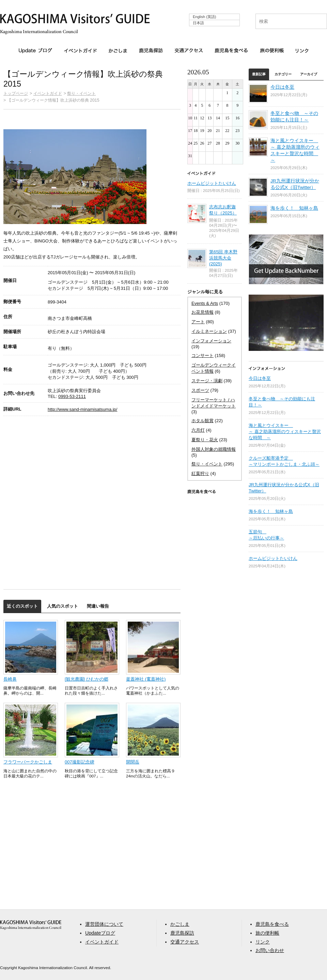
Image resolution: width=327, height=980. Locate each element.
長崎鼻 (10, 679)
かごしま (118, 50)
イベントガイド (80, 50)
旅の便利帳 (272, 50)
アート (198, 322)
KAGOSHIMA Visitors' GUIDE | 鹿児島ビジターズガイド (75, 20)
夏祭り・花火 (205, 440)
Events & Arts (205, 303)
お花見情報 (203, 312)
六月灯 (198, 430)
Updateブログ (35, 51)
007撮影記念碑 (80, 762)
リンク (302, 50)
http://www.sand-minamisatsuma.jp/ (82, 409)
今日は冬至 (282, 87)
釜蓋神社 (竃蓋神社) (146, 679)
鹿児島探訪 (151, 50)
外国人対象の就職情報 (214, 449)
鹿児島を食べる (231, 50)
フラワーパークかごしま (28, 762)
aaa (31, 925)
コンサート (203, 355)
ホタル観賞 (203, 421)
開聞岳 (133, 762)
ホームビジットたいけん (212, 183)
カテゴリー (283, 74)
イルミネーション (209, 331)
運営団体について (104, 924)
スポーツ (200, 390)
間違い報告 (98, 606)
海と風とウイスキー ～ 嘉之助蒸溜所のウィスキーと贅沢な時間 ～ (285, 432)
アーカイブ (309, 74)
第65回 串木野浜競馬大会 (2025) (223, 258)
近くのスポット (22, 606)
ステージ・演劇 (207, 381)
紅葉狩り (200, 473)
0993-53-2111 (72, 396)
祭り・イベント (81, 93)
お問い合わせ (270, 950)
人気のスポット (63, 606)
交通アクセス (189, 50)
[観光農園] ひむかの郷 (87, 679)
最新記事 (259, 74)
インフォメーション (211, 341)
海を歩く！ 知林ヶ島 (294, 208)
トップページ (16, 93)
